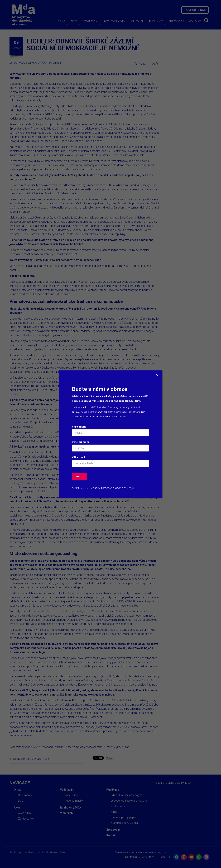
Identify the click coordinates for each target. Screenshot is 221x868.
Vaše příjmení (80, 442)
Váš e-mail (78, 457)
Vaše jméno (79, 427)
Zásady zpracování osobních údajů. (113, 488)
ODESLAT (80, 476)
